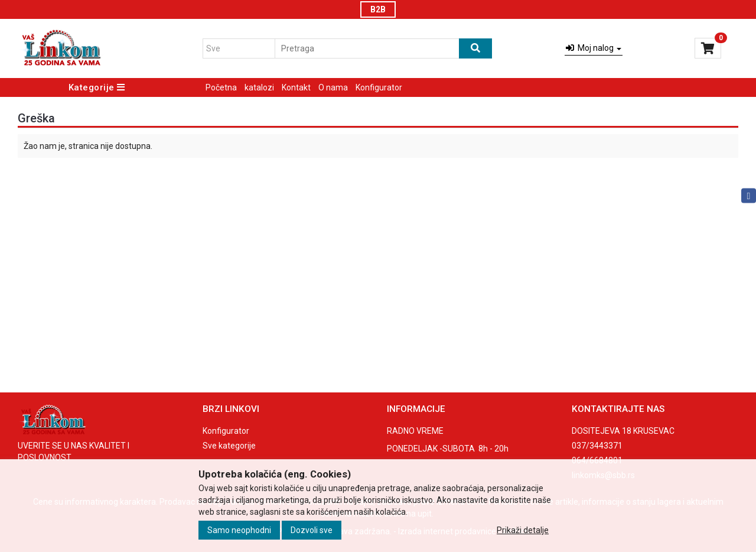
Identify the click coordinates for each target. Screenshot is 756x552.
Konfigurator (379, 87)
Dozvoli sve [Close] (312, 530)
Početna (221, 87)
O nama (333, 87)
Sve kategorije (229, 446)
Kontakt (296, 87)
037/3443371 (597, 446)
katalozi (259, 87)
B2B (378, 9)
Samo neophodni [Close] (239, 530)
